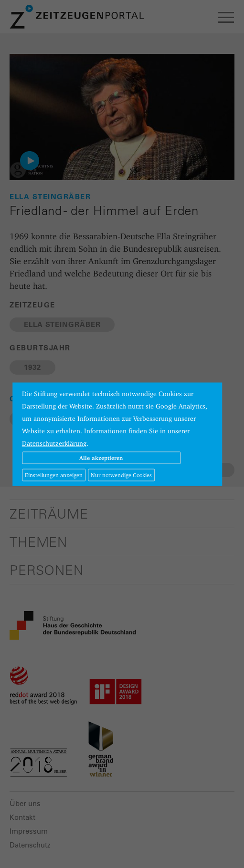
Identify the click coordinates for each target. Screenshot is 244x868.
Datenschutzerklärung (54, 443)
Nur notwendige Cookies (121, 475)
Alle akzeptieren (101, 457)
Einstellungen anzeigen (54, 475)
